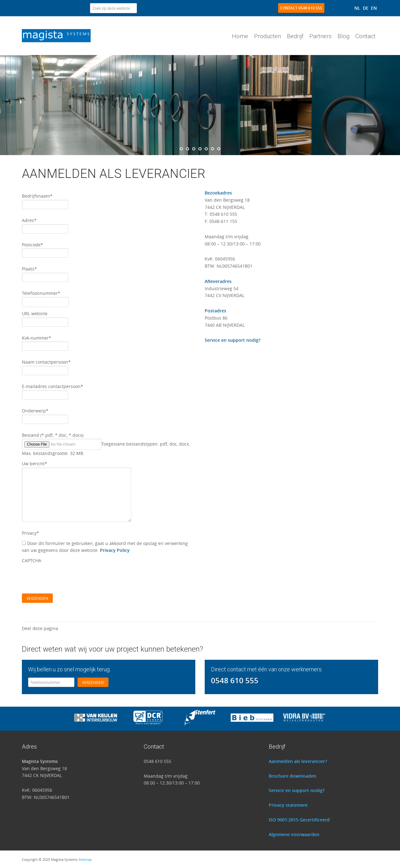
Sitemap (85, 859)
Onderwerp (35, 411)
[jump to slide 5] (206, 149)
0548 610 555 (235, 680)
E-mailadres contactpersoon (52, 386)
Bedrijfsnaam (37, 196)
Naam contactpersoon (46, 362)
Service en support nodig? (232, 340)
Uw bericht (35, 464)
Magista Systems (56, 36)
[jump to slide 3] (194, 149)
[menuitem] (357, 8)
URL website (35, 313)
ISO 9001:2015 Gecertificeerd (299, 820)
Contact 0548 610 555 (301, 8)
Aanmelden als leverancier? (298, 761)
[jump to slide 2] (187, 149)
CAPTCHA (32, 560)
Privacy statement (288, 805)
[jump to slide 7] (219, 149)
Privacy (30, 533)
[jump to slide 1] (181, 149)
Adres (29, 220)
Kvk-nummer (37, 338)
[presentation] (69, 577)
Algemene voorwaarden (294, 834)
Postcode (32, 245)
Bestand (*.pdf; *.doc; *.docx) (53, 435)
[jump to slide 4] (200, 149)
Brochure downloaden (292, 776)
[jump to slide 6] (212, 149)
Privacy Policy (115, 550)
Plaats (29, 269)
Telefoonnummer (41, 293)
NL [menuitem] (357, 8)
